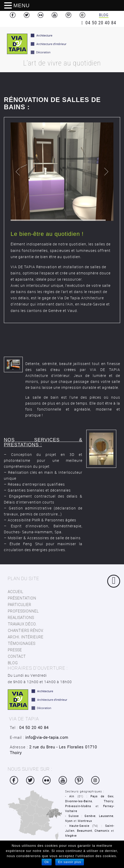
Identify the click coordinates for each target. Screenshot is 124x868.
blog (13, 663)
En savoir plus (70, 862)
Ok (47, 862)
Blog (104, 15)
